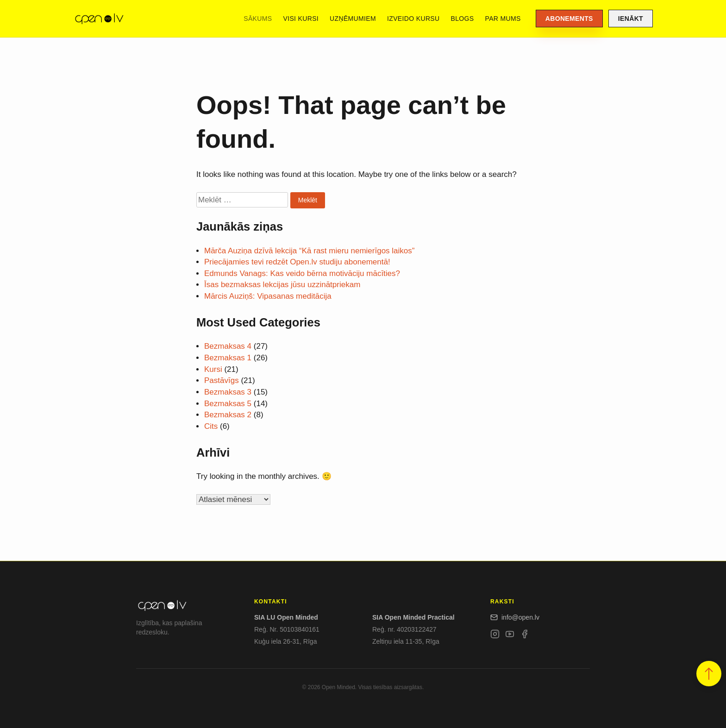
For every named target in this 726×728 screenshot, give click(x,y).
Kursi (213, 369)
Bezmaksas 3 (228, 392)
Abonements (569, 19)
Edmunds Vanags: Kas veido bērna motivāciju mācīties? (302, 273)
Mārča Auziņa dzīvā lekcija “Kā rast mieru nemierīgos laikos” (309, 251)
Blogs (463, 19)
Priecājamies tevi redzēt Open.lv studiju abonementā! (297, 262)
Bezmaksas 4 (228, 346)
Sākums (258, 19)
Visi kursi (301, 19)
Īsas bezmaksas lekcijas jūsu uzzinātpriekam (282, 285)
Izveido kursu (413, 19)
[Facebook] (525, 636)
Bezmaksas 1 (228, 358)
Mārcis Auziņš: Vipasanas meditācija (268, 296)
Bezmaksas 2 (228, 415)
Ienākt (631, 19)
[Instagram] (495, 636)
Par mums (503, 19)
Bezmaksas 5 (228, 404)
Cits (211, 426)
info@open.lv (515, 617)
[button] (709, 674)
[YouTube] (510, 636)
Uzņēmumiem (353, 19)
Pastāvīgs (222, 380)
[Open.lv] (99, 19)
